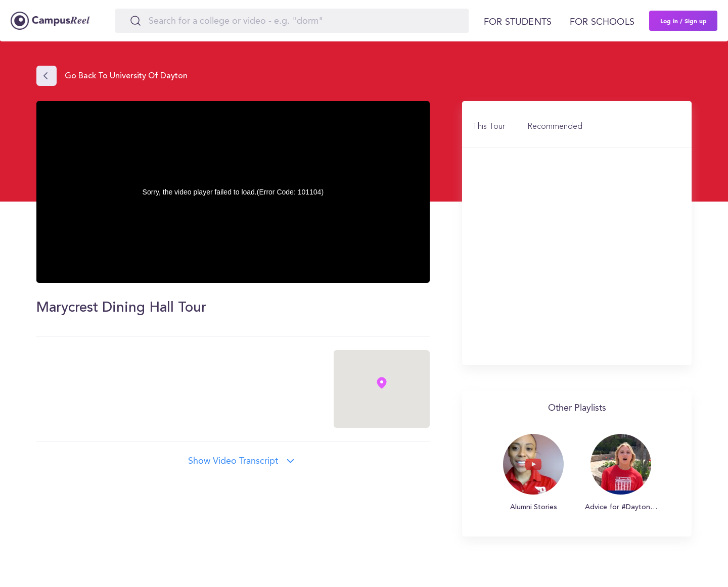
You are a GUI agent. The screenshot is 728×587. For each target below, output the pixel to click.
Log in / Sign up (684, 21)
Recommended (555, 127)
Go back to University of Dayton (126, 76)
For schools (602, 22)
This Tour (489, 127)
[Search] (292, 21)
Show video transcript (233, 461)
